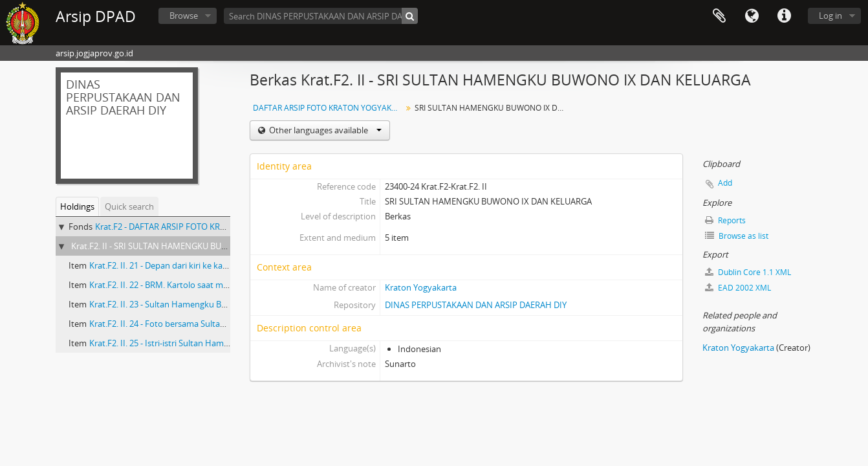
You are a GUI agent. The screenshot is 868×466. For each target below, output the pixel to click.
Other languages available (324, 130)
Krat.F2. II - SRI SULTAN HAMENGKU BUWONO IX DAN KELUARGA (196, 246)
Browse (184, 16)
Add (725, 183)
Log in (830, 16)
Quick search (129, 206)
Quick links (784, 16)
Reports (725, 220)
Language (752, 16)
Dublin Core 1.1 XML (748, 272)
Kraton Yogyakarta (421, 287)
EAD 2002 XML (738, 288)
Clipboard (719, 16)
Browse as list (737, 236)
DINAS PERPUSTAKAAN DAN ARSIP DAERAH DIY (476, 305)
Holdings (77, 206)
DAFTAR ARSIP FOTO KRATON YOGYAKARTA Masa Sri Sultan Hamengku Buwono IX (329, 108)
